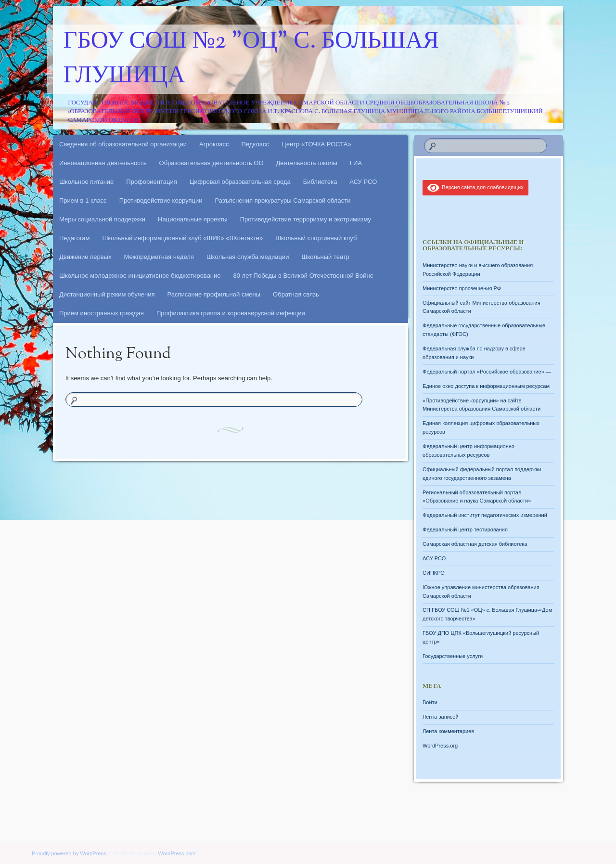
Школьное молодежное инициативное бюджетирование (140, 276)
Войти (430, 702)
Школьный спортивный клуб (316, 238)
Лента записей (441, 717)
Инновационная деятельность (103, 163)
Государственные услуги (453, 656)
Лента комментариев (448, 731)
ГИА (356, 163)
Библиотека (320, 182)
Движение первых (85, 257)
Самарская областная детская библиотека (475, 544)
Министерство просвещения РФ (462, 288)
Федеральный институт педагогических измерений (485, 515)
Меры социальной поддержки (102, 219)
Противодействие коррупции (161, 200)
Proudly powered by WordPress (69, 853)
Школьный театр (325, 257)
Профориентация (151, 182)
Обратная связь (296, 294)
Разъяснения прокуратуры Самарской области (283, 200)
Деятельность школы (307, 163)
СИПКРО (434, 573)
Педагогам (74, 238)
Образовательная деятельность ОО (212, 163)
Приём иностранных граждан (102, 313)
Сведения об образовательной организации (123, 144)
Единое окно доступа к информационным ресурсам (486, 386)
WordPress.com (177, 853)
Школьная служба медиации (248, 257)
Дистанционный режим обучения (107, 294)
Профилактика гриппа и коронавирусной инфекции (231, 313)
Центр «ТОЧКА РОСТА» (316, 144)
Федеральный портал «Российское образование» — (487, 372)
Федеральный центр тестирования (465, 529)
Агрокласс (214, 144)
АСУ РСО (363, 182)
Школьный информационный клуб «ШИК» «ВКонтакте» (182, 238)
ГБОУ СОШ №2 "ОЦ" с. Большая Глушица (251, 59)
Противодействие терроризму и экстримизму (306, 219)
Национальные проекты (193, 219)
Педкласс (256, 144)
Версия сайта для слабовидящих (475, 187)
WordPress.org (440, 746)
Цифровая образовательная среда (240, 182)
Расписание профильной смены (214, 294)
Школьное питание (86, 182)
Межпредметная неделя (159, 257)
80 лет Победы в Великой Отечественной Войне (303, 276)
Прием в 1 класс (83, 200)
